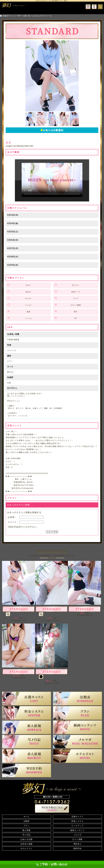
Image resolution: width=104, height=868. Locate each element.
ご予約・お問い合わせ (52, 864)
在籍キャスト (78, 817)
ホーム (27, 817)
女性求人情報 (26, 844)
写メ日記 (26, 835)
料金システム (78, 821)
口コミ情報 (77, 839)
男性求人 (78, 844)
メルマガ (78, 835)
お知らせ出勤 (26, 839)
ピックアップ (78, 826)
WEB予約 (78, 849)
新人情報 (26, 830)
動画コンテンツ (77, 830)
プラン (27, 826)
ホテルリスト (26, 849)
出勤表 (27, 821)
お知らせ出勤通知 (52, 130)
